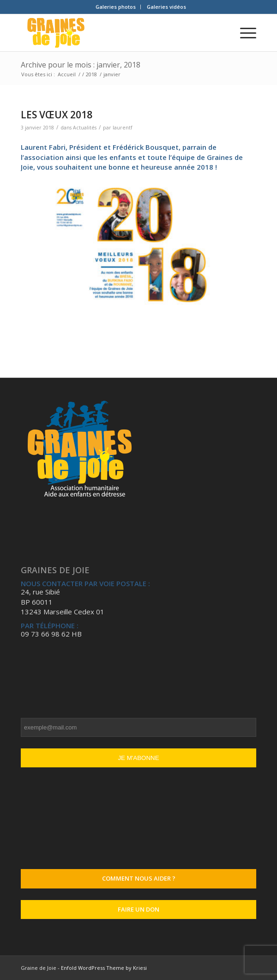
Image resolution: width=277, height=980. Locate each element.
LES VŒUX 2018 (57, 115)
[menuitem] (116, 7)
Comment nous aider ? (139, 878)
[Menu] (244, 33)
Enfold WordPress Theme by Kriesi (104, 968)
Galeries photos (116, 7)
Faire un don (138, 909)
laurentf (122, 128)
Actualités (85, 128)
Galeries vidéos (166, 7)
